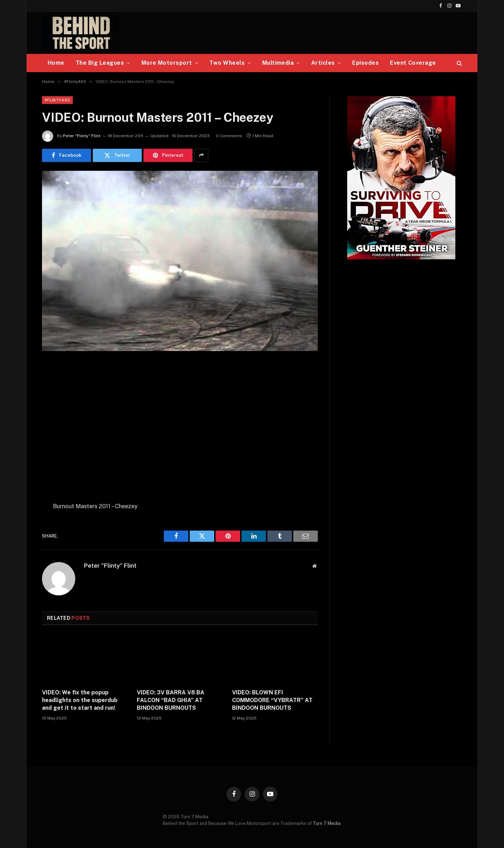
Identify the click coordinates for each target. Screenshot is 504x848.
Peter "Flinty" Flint (82, 136)
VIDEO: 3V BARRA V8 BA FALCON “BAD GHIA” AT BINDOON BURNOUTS (171, 700)
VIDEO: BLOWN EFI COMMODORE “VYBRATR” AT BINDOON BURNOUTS (272, 700)
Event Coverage (413, 63)
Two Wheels (227, 63)
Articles (323, 63)
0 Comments (229, 136)
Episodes (365, 63)
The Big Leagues (100, 63)
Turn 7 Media (327, 823)
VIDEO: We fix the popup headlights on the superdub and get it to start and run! (80, 700)
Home (56, 63)
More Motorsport (167, 63)
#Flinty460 (57, 100)
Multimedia (278, 63)
